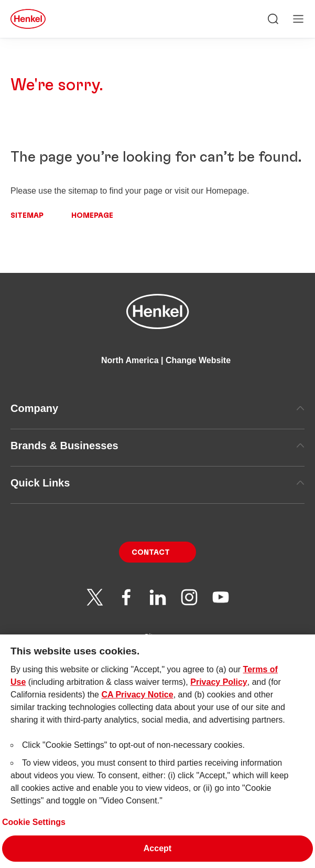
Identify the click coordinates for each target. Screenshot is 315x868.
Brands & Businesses (157, 446)
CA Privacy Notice (137, 709)
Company (157, 408)
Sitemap (27, 216)
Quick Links (157, 483)
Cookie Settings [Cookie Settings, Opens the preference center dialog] (34, 836)
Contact (151, 553)
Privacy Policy (219, 696)
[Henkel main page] (28, 19)
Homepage (92, 216)
